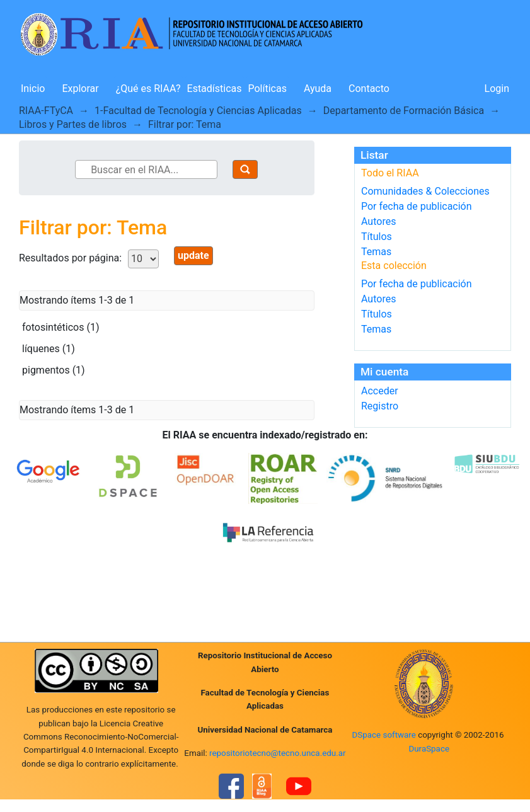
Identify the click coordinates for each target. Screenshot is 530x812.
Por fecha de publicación (417, 206)
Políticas (268, 89)
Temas (376, 252)
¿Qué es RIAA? (148, 89)
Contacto (369, 89)
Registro (380, 406)
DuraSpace (429, 749)
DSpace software (384, 735)
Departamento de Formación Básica (404, 111)
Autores (378, 221)
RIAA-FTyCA (46, 111)
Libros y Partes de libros (73, 124)
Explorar (80, 89)
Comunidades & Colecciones (425, 191)
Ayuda (318, 89)
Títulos (377, 237)
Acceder (380, 391)
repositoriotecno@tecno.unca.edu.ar (278, 753)
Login (497, 89)
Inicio (33, 89)
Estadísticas (215, 89)
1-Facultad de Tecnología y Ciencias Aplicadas (198, 111)
